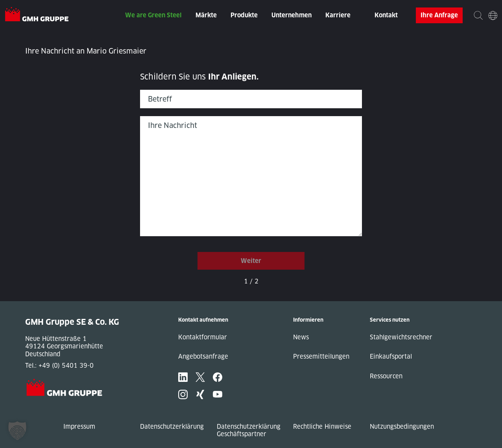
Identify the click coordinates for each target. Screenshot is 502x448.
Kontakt (386, 15)
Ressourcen (386, 376)
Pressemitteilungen (321, 356)
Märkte (206, 15)
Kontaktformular (203, 337)
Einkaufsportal (391, 356)
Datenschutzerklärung (172, 427)
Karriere (338, 15)
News (301, 337)
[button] (17, 431)
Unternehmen (292, 15)
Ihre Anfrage (439, 15)
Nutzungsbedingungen (402, 427)
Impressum (79, 427)
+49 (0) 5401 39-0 (66, 366)
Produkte (244, 15)
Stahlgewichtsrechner (401, 337)
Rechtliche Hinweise (322, 427)
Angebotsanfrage (203, 356)
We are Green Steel (153, 15)
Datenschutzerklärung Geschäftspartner (249, 430)
